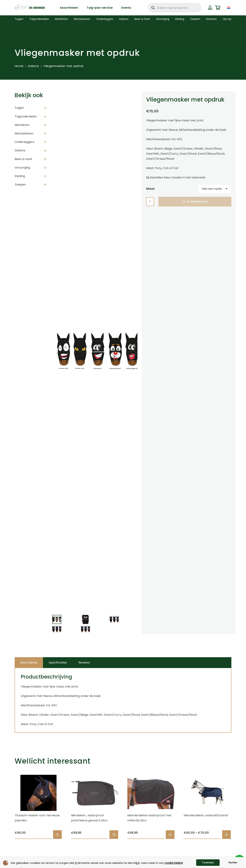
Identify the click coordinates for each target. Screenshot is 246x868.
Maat (150, 189)
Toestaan (208, 862)
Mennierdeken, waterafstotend (206, 815)
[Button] (210, 8)
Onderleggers (24, 142)
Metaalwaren (24, 133)
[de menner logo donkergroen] (30, 8)
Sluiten (233, 862)
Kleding (20, 176)
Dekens (33, 66)
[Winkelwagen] (218, 8)
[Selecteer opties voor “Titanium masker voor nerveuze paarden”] (57, 835)
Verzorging (22, 168)
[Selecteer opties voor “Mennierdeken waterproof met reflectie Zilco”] (170, 835)
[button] (114, 835)
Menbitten (22, 125)
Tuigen (19, 108)
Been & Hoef (23, 159)
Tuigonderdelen (26, 116)
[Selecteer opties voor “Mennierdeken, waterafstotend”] (226, 835)
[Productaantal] (150, 202)
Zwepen (20, 185)
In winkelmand (197, 202)
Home (19, 66)
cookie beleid (174, 863)
